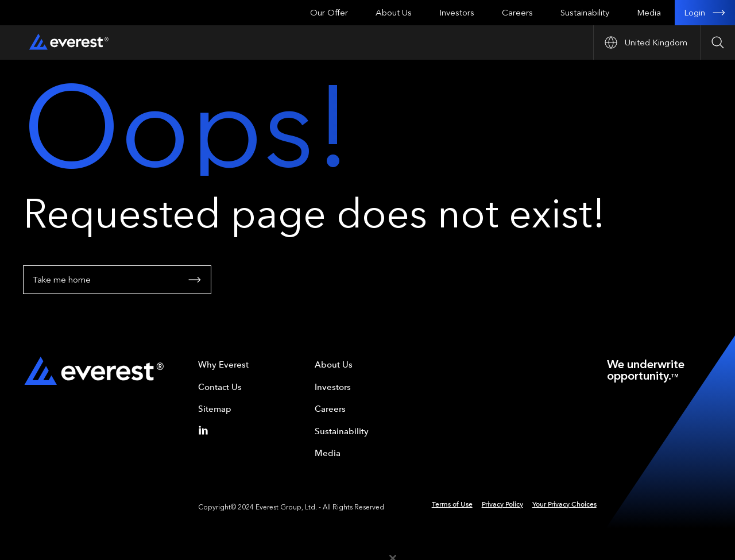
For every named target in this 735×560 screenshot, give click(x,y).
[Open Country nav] (647, 43)
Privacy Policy (502, 504)
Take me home (117, 280)
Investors (457, 13)
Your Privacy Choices (564, 504)
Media (649, 13)
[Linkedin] (206, 430)
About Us (394, 13)
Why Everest (223, 365)
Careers (517, 13)
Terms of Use (452, 504)
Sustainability (585, 13)
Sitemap (215, 409)
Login (705, 13)
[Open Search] (717, 43)
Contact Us (220, 387)
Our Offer (329, 13)
